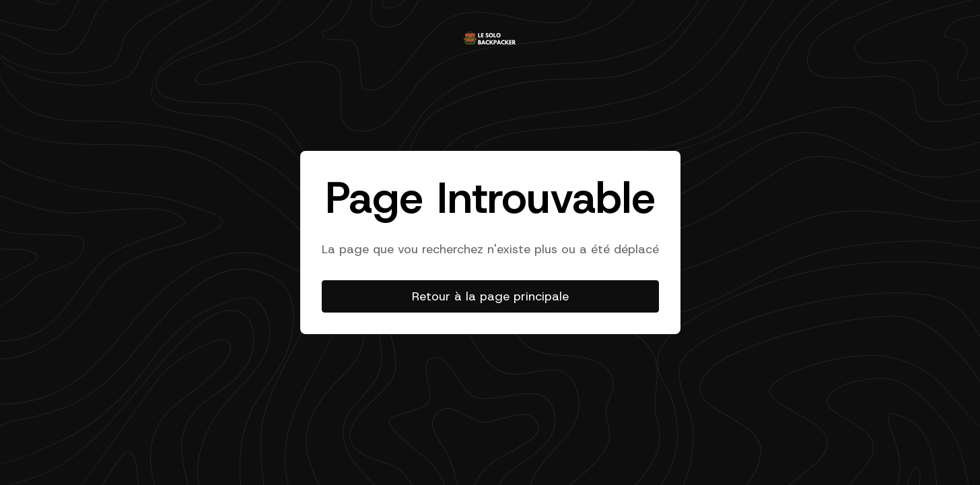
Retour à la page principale (490, 296)
